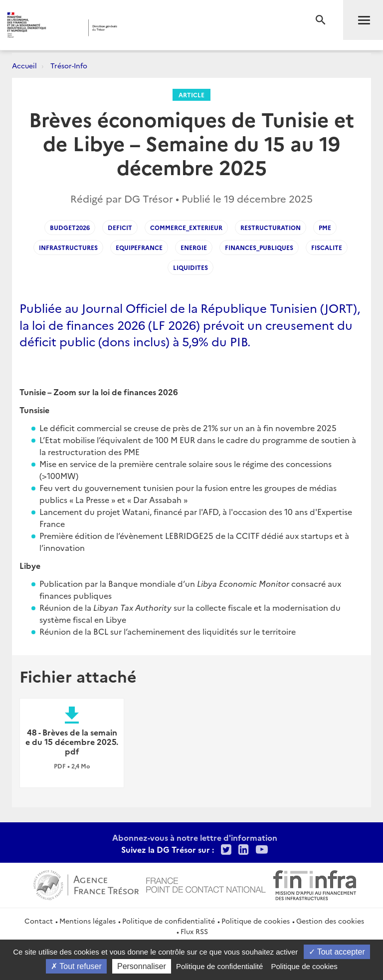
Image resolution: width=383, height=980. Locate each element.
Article (191, 95)
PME (325, 227)
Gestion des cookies (330, 921)
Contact (39, 921)
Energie (194, 247)
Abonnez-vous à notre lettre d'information (195, 837)
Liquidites (191, 267)
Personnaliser (142, 966)
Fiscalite (327, 247)
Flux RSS (194, 931)
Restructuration (271, 227)
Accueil (24, 65)
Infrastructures (68, 247)
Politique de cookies (256, 921)
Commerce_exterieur (186, 227)
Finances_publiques (259, 247)
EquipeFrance (139, 247)
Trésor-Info (69, 65)
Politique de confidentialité (169, 921)
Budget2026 (70, 227)
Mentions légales (88, 921)
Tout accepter (337, 952)
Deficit (120, 227)
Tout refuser (76, 966)
